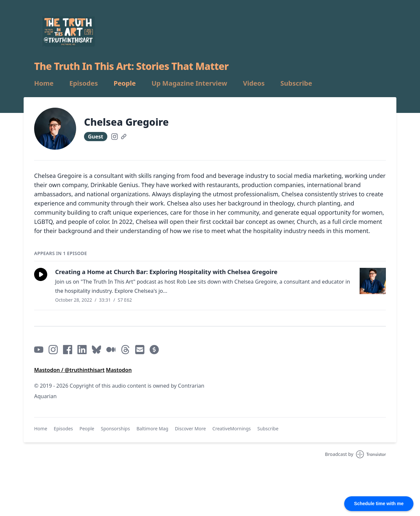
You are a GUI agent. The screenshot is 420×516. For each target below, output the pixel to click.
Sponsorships (115, 429)
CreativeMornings (231, 429)
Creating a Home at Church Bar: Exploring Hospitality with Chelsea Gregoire (166, 272)
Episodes (84, 83)
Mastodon (119, 370)
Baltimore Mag (152, 429)
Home (44, 83)
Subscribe (296, 83)
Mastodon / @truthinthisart (69, 370)
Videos (254, 83)
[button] (41, 274)
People (125, 83)
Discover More (190, 429)
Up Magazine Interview (189, 83)
